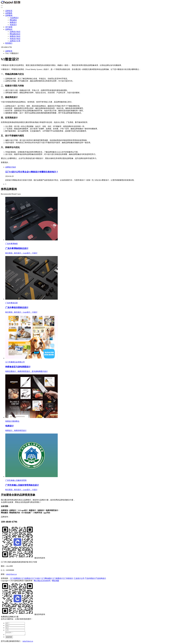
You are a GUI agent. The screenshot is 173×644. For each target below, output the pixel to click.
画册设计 (13, 22)
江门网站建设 (46, 578)
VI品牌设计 (14, 18)
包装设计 (13, 25)
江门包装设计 (68, 578)
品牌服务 (9, 13)
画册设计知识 (15, 36)
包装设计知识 (15, 39)
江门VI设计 (36, 578)
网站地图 (55, 581)
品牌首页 (9, 11)
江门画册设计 (57, 578)
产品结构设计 (101, 578)
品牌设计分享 (15, 41)
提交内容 (9, 638)
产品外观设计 (90, 578)
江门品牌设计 (26, 578)
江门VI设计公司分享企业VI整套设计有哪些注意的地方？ (32, 172)
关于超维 (9, 27)
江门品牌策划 (15, 578)
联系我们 (9, 43)
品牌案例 (9, 15)
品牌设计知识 (15, 32)
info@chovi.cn (11, 574)
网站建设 (13, 20)
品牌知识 (9, 29)
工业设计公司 (79, 578)
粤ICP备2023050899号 (42, 581)
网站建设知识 (15, 34)
